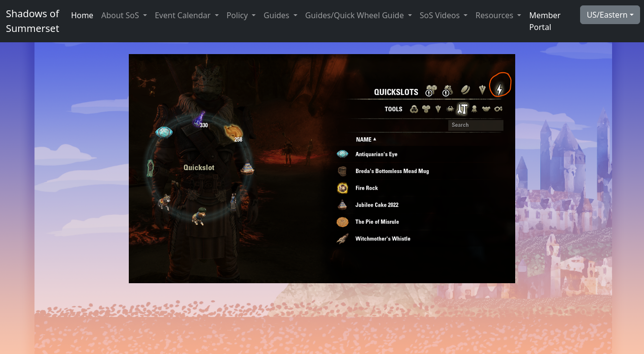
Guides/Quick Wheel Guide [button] (356, 15)
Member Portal (545, 21)
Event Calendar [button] (184, 15)
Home (82, 15)
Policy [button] (238, 15)
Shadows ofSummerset (32, 21)
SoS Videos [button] (441, 15)
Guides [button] (277, 15)
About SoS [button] (121, 15)
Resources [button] (495, 15)
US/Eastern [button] (607, 15)
